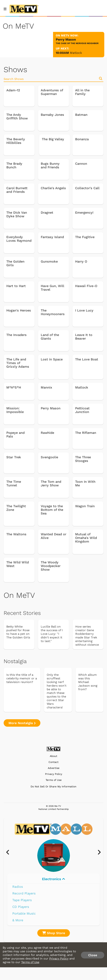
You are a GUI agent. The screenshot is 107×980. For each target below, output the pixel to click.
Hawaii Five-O (86, 286)
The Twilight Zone (16, 508)
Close (93, 955)
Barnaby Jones (52, 115)
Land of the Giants (50, 337)
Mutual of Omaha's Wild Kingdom (86, 538)
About (53, 756)
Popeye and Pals (15, 435)
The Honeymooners (53, 312)
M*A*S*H (14, 387)
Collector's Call (87, 188)
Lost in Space (52, 359)
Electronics (53, 879)
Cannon (81, 164)
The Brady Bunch (14, 165)
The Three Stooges (83, 459)
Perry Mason (51, 408)
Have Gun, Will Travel (52, 288)
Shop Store (54, 933)
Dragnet (47, 213)
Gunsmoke (49, 261)
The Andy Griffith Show (17, 117)
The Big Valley (53, 139)
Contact (53, 762)
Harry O (81, 261)
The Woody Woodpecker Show (51, 566)
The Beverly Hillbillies (16, 141)
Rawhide (47, 433)
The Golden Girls (15, 263)
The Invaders (16, 335)
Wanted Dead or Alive (53, 536)
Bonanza (82, 139)
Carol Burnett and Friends (17, 190)
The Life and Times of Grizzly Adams (18, 363)
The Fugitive (85, 237)
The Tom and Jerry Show (51, 483)
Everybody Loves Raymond (19, 239)
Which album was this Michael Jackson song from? (88, 682)
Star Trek (14, 457)
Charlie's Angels (53, 188)
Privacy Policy (54, 774)
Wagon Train (85, 506)
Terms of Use (54, 780)
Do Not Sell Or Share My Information (53, 786)
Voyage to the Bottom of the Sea (52, 510)
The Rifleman (86, 433)
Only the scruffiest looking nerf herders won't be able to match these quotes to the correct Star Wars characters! (57, 691)
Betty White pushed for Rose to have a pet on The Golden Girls (18, 632)
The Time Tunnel (14, 483)
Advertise (54, 768)
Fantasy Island (52, 237)
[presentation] (10, 852)
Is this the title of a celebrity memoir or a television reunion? (22, 678)
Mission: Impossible (15, 410)
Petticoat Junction (82, 410)
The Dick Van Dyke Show (17, 214)
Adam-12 (13, 90)
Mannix (46, 387)
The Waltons (16, 534)
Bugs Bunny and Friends (50, 165)
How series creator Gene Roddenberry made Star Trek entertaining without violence (87, 636)
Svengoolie (49, 457)
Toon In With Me (85, 483)
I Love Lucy (84, 310)
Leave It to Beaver (84, 337)
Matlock (76, 53)
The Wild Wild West (18, 564)
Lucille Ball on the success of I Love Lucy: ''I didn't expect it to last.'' (52, 634)
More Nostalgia (22, 723)
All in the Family (82, 92)
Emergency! (84, 213)
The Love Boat (87, 359)
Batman (81, 115)
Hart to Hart (16, 286)
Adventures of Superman (52, 92)
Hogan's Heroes (19, 310)
